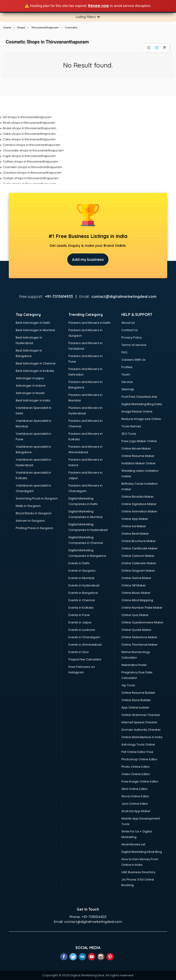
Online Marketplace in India (142, 737)
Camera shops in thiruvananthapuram (32, 145)
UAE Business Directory (138, 872)
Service (127, 382)
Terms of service (134, 345)
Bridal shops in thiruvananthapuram (29, 128)
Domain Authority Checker (141, 730)
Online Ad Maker (134, 526)
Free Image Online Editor (140, 781)
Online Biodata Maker (138, 497)
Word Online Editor (135, 796)
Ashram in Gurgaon (30, 521)
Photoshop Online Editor (139, 759)
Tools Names (131, 426)
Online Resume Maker (138, 456)
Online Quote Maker (136, 630)
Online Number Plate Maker (142, 608)
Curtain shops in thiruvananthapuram (31, 178)
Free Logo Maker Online (139, 441)
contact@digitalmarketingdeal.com (93, 922)
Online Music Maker (136, 593)
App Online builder (135, 707)
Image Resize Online (137, 411)
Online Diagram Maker (138, 571)
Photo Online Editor (136, 767)
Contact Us (130, 330)
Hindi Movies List (133, 844)
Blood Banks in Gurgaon (34, 513)
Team (126, 374)
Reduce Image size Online (141, 419)
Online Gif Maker (134, 585)
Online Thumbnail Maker (140, 645)
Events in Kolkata (81, 608)
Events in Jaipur (80, 622)
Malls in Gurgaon (28, 506)
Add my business (88, 260)
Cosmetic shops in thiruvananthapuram (32, 167)
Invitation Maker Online (138, 463)
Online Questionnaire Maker (142, 622)
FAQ (124, 352)
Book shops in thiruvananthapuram (29, 123)
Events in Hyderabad (84, 585)
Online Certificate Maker (140, 548)
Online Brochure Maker (139, 541)
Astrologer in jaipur (30, 378)
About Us (128, 323)
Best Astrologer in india (33, 400)
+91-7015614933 (94, 917)
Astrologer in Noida (30, 393)
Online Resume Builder (138, 693)
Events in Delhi (79, 563)
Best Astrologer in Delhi (33, 323)
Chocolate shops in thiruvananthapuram (33, 150)
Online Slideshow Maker (139, 637)
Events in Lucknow (82, 630)
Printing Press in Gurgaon (34, 528)
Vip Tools (128, 685)
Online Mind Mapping (137, 600)
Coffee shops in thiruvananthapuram (30, 162)
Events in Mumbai (81, 578)
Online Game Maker (136, 578)
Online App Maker (135, 519)
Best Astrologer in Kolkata (35, 371)
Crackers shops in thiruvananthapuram (32, 173)
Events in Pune (79, 615)
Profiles (127, 367)
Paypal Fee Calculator (85, 659)
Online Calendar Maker (139, 563)
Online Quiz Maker (135, 615)
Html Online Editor (135, 789)
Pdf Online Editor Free (137, 752)
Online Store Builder (136, 700)
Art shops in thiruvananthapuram (27, 117)
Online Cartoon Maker (138, 556)
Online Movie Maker (136, 448)
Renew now (99, 6)
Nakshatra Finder (134, 665)
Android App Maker (136, 811)
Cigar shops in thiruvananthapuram (29, 156)
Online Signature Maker (139, 504)
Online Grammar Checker (141, 715)
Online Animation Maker (139, 511)
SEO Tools (129, 434)
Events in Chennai (82, 600)
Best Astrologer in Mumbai (35, 330)
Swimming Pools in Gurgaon (37, 498)
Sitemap (128, 389)
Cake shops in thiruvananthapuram (29, 134)
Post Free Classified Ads (139, 397)
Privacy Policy (132, 337)
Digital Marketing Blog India (142, 404)
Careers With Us (133, 360)
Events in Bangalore (83, 593)
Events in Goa (79, 652)
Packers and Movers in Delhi (90, 323)
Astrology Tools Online (138, 744)
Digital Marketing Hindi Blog (142, 852)
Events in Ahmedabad (85, 645)
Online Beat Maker (135, 534)
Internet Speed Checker (139, 722)
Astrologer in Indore (31, 386)
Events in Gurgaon (82, 571)
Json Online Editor (135, 804)
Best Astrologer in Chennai (36, 363)
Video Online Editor (136, 774)
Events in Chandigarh (84, 637)
